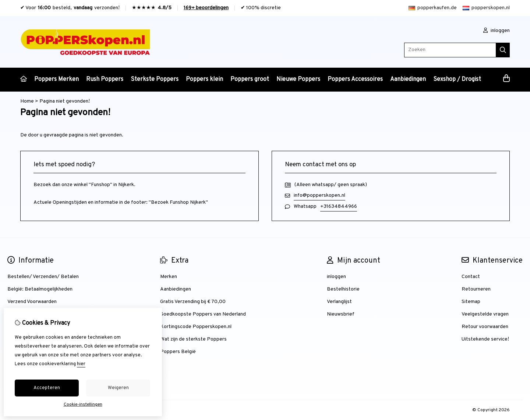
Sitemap (471, 302)
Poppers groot (250, 79)
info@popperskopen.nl (319, 195)
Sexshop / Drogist (457, 79)
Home (27, 101)
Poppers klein (204, 79)
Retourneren (476, 289)
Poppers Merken (56, 79)
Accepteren (47, 388)
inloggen (497, 31)
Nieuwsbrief (341, 314)
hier (81, 364)
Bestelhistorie (343, 289)
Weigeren (118, 388)
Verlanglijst (339, 302)
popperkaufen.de (433, 8)
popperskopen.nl (486, 8)
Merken (169, 277)
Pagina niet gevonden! (65, 101)
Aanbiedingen (408, 79)
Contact (471, 277)
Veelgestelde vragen (485, 314)
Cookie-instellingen (83, 405)
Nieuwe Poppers (298, 79)
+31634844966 (339, 207)
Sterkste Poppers (155, 79)
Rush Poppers (105, 79)
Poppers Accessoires (355, 79)
